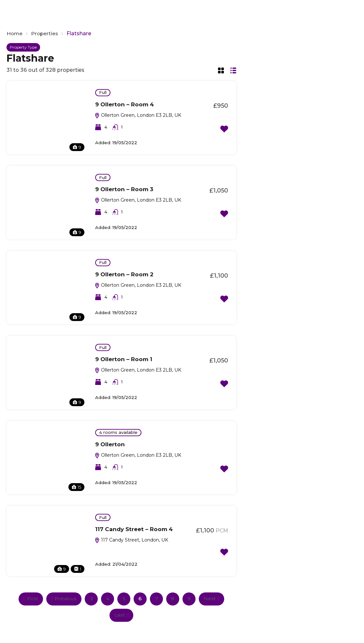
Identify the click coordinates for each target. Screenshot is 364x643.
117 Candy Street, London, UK (131, 540)
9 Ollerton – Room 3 (124, 189)
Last (121, 615)
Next (211, 598)
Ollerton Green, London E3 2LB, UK (138, 115)
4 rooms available (118, 432)
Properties (46, 34)
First (31, 598)
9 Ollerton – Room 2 (124, 274)
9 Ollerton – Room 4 (124, 104)
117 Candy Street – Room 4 (134, 529)
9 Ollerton (110, 444)
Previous (64, 598)
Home (15, 34)
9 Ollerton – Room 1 (124, 359)
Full (103, 92)
